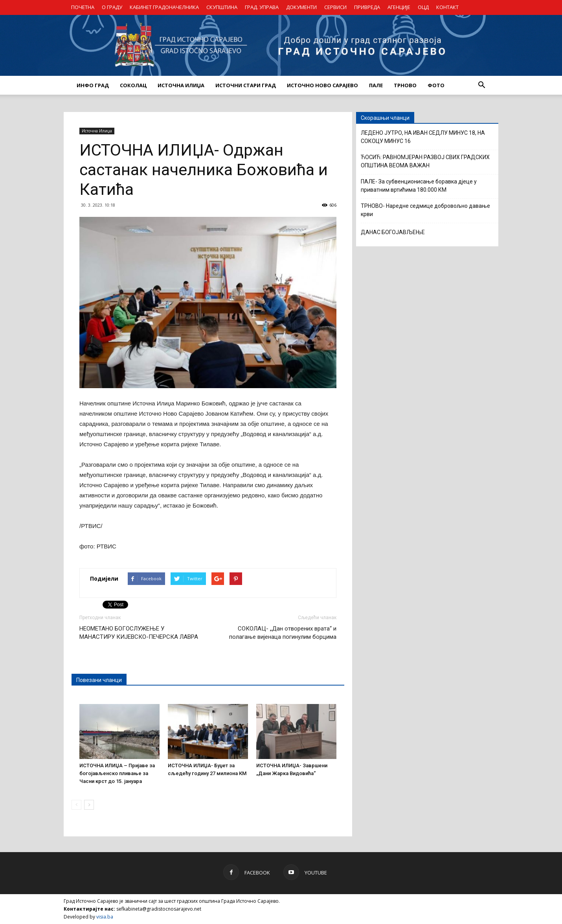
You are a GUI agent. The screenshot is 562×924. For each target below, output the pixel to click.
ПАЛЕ (376, 85)
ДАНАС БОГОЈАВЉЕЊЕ (393, 232)
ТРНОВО (405, 85)
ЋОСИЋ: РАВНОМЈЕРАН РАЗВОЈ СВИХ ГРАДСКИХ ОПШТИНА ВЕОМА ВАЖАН (425, 161)
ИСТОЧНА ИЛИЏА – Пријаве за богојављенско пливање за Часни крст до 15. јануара (117, 773)
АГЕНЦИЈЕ (399, 7)
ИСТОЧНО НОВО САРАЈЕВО (322, 85)
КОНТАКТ (447, 7)
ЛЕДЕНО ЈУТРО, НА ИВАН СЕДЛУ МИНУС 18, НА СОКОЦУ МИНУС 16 (423, 137)
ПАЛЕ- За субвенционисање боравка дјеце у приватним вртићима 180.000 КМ (419, 186)
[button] (481, 85)
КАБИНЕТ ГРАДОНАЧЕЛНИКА (164, 7)
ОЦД (423, 7)
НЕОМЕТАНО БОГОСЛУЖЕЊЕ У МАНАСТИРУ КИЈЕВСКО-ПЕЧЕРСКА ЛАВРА (139, 633)
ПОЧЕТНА (83, 7)
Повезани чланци (99, 680)
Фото (436, 85)
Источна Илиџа (97, 131)
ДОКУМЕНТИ (301, 7)
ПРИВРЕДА (367, 7)
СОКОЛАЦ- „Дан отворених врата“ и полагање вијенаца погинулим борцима (283, 633)
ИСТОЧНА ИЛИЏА (181, 85)
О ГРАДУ (112, 7)
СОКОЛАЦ (133, 85)
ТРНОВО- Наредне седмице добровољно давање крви (425, 210)
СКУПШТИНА (222, 7)
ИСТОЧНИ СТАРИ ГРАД (246, 85)
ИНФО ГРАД (93, 85)
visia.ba (105, 917)
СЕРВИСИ (335, 7)
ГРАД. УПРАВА (262, 7)
